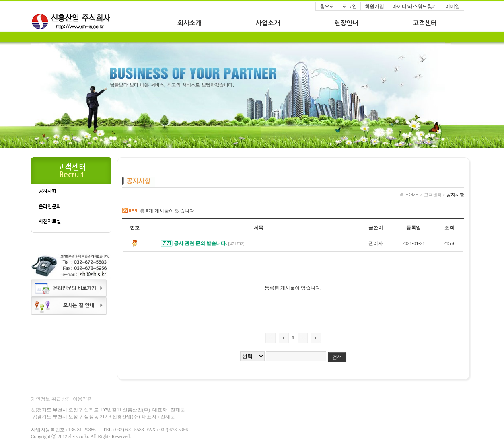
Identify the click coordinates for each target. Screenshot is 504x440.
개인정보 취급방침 (51, 399)
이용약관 (82, 399)
